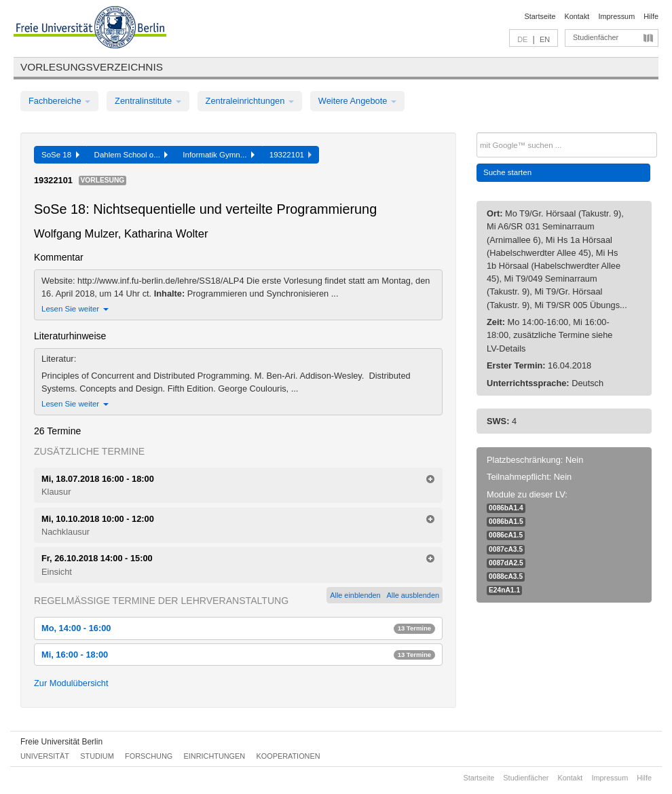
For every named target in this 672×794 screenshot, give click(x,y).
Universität (45, 756)
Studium (97, 756)
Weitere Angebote (357, 101)
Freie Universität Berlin (61, 742)
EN (545, 39)
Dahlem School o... (131, 155)
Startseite (540, 16)
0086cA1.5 (506, 535)
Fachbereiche (59, 101)
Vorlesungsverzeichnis (92, 67)
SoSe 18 (60, 155)
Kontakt (577, 16)
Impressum (616, 16)
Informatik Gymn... (218, 155)
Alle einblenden (355, 595)
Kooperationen (288, 756)
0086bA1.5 (506, 522)
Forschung (149, 756)
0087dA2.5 (506, 563)
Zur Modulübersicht (71, 683)
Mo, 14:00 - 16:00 (238, 628)
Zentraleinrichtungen (250, 101)
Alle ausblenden (413, 595)
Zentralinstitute (148, 101)
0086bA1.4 (506, 508)
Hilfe (651, 16)
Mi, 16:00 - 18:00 (238, 655)
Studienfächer (596, 37)
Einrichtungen (215, 756)
